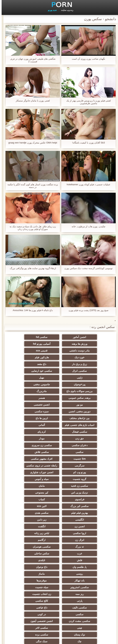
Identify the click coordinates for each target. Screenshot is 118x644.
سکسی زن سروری (94, 411)
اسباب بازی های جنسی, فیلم (24, 391)
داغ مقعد (94, 357)
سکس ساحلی (24, 479)
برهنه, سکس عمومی (94, 378)
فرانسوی (94, 445)
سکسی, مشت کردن (94, 526)
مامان (94, 438)
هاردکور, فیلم (59, 351)
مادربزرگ (24, 371)
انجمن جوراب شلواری (24, 425)
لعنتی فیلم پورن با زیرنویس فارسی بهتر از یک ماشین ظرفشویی (87, 102)
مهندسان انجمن (59, 593)
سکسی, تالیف (24, 513)
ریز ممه (59, 506)
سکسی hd (59, 337)
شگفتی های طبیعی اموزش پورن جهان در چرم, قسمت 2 (31, 60)
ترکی (94, 547)
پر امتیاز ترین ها (94, 606)
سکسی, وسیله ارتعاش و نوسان (24, 588)
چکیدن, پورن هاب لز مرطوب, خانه (87, 226)
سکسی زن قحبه (24, 432)
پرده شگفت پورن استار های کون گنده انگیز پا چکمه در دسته (31, 186)
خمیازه (24, 540)
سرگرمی (24, 418)
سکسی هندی (24, 452)
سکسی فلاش (24, 411)
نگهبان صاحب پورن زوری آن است (87, 59)
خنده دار (24, 574)
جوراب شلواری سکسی (59, 560)
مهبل (59, 364)
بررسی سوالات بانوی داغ (59, 371)
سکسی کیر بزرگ (24, 445)
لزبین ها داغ (59, 391)
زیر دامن (59, 459)
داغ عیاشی (94, 520)
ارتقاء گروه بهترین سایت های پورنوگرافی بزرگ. (31, 268)
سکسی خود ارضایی (24, 357)
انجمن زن (24, 459)
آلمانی (94, 398)
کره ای (59, 567)
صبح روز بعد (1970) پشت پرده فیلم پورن (87, 310)
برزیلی (24, 567)
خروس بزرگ (24, 580)
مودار (59, 405)
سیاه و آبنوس (59, 432)
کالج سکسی (59, 513)
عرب (59, 479)
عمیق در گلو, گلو (94, 553)
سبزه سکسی (24, 384)
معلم (94, 599)
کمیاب (59, 445)
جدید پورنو (51, 10)
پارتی (94, 513)
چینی (24, 526)
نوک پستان (59, 533)
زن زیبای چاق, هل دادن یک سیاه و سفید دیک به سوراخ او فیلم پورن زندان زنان (31, 228)
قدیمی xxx (24, 344)
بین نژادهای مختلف (94, 391)
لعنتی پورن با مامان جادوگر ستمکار (31, 101)
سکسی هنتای (24, 606)
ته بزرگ (24, 472)
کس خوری (59, 606)
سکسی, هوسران (94, 479)
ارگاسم (59, 472)
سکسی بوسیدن (59, 553)
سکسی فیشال (59, 398)
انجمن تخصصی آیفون (59, 526)
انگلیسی (94, 459)
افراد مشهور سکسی (59, 418)
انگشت (94, 466)
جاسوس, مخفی (94, 371)
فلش (94, 486)
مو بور (24, 378)
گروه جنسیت (94, 432)
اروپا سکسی (59, 466)
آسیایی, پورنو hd (94, 344)
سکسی (59, 411)
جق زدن (94, 405)
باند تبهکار (94, 499)
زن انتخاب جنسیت (24, 506)
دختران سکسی (24, 405)
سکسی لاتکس (59, 599)
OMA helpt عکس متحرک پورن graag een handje (31, 143)
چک (94, 540)
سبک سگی (59, 540)
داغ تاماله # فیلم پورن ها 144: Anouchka (31, 310)
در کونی (24, 520)
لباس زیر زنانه (24, 466)
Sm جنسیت (94, 418)
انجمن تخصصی (94, 384)
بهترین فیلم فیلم (59, 452)
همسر (59, 378)
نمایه (56, 639)
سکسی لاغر (94, 533)
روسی (59, 493)
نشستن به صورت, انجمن (59, 580)
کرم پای (24, 398)
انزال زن (94, 472)
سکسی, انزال (59, 357)
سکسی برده (24, 533)
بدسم (94, 593)
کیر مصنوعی (24, 438)
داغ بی (94, 574)
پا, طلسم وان (24, 486)
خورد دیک (94, 351)
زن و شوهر (59, 547)
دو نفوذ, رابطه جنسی (94, 567)
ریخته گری (24, 547)
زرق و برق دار (24, 351)
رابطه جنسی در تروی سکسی (94, 425)
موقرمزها (59, 499)
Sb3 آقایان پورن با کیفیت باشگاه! (87, 143)
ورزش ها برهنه (24, 337)
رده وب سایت (66, 10)
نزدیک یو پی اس (59, 438)
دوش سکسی (94, 560)
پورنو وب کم (59, 425)
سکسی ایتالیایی (24, 553)
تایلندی (59, 486)
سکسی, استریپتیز (24, 499)
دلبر (59, 574)
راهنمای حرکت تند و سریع (24, 599)
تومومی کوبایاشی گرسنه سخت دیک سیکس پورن (87, 268)
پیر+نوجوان (24, 364)
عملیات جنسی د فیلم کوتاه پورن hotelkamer (87, 184)
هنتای (94, 580)
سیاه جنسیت (94, 506)
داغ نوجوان (94, 493)
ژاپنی (94, 364)
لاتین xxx (94, 452)
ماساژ (24, 493)
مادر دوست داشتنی (59, 344)
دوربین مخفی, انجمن (59, 384)
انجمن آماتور (94, 337)
